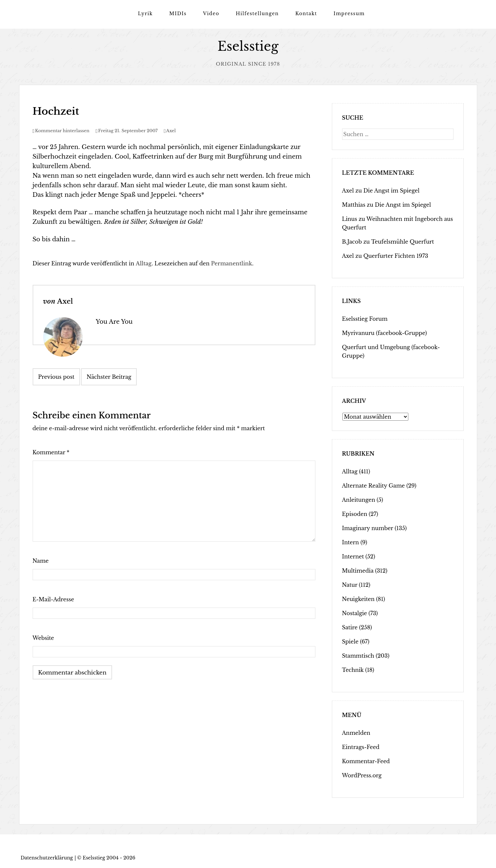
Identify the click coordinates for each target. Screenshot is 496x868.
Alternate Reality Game (374, 485)
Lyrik (145, 14)
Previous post (56, 376)
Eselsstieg (248, 46)
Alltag (144, 263)
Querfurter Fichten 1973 (396, 255)
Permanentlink (232, 263)
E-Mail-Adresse (53, 599)
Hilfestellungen (257, 14)
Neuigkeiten (358, 599)
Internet (353, 556)
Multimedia (358, 570)
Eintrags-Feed (361, 747)
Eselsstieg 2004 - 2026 (109, 857)
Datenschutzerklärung (47, 857)
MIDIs (178, 14)
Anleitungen (359, 499)
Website (43, 638)
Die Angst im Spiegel (391, 190)
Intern (351, 542)
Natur (350, 584)
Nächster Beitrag (109, 376)
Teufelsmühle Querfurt (403, 241)
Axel (171, 130)
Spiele (350, 641)
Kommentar (51, 452)
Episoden (355, 514)
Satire (350, 627)
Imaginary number (368, 528)
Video (211, 14)
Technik (353, 670)
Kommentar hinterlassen (62, 130)
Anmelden (356, 733)
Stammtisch (358, 655)
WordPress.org (362, 775)
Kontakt (306, 14)
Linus (350, 219)
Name (41, 560)
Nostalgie (355, 613)
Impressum (349, 14)
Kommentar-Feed (366, 761)
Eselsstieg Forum (365, 318)
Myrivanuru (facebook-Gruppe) (385, 333)
